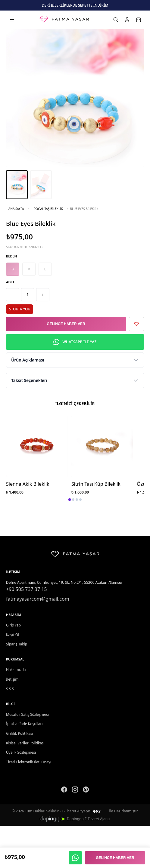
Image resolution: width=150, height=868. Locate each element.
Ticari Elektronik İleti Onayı (29, 762)
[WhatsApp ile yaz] (75, 858)
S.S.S (10, 689)
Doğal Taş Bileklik (48, 209)
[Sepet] (139, 20)
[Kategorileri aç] (12, 20)
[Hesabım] (127, 20)
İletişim (12, 679)
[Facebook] (64, 791)
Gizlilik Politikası (20, 733)
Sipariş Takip (17, 644)
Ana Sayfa (16, 209)
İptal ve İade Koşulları (24, 724)
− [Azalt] (13, 295)
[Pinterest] (86, 791)
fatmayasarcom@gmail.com (38, 599)
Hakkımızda (16, 670)
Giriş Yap (13, 625)
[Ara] (116, 20)
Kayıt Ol (13, 635)
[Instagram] (75, 791)
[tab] (70, 499)
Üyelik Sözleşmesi (21, 752)
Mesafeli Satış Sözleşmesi (27, 714)
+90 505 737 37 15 (27, 589)
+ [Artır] (43, 295)
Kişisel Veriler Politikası (25, 743)
